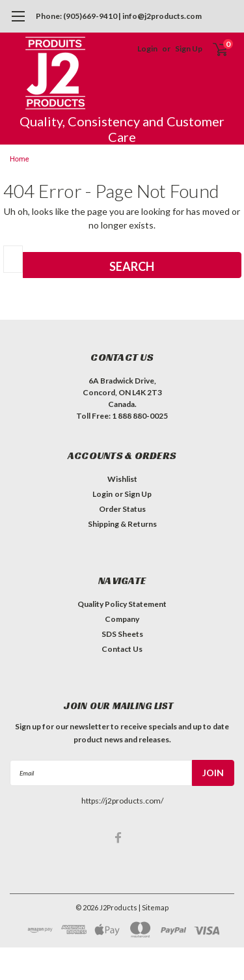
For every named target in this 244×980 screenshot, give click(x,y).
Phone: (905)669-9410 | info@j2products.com (119, 16)
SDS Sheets (122, 634)
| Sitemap (154, 907)
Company (122, 619)
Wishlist (122, 479)
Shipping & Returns (122, 524)
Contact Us (122, 649)
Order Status (122, 509)
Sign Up (189, 49)
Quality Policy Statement (122, 604)
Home (20, 159)
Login (147, 49)
